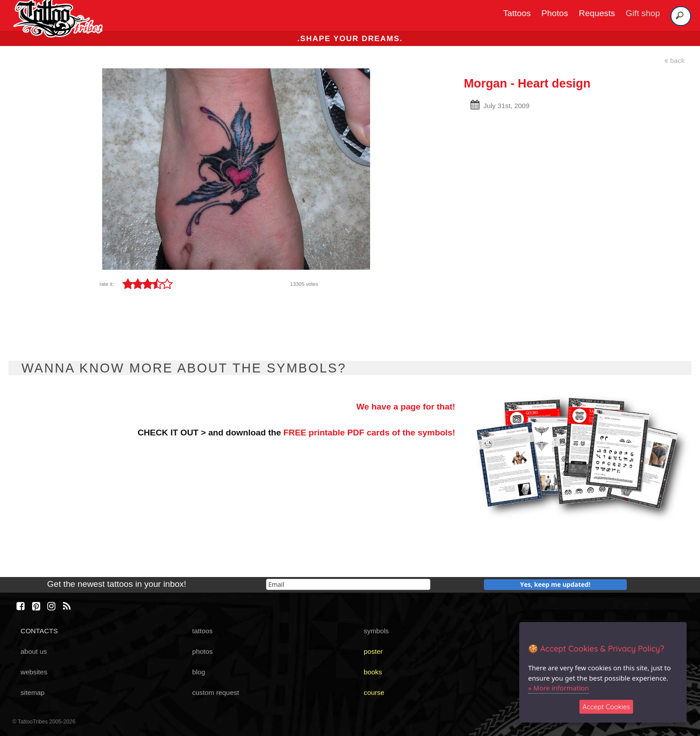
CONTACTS (39, 631)
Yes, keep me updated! (555, 584)
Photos (555, 13)
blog (198, 672)
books (373, 672)
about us (34, 651)
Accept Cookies (606, 707)
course (374, 692)
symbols (376, 631)
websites (34, 672)
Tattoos (517, 13)
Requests (597, 13)
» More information (558, 688)
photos (202, 651)
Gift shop (643, 13)
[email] (348, 584)
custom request (215, 692)
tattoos (202, 631)
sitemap (33, 692)
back (675, 61)
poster (373, 651)
